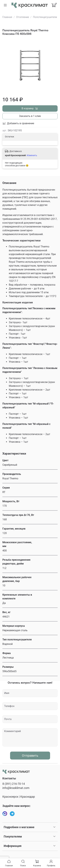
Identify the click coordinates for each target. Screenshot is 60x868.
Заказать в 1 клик (30, 116)
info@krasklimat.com (16, 788)
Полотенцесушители (45, 17)
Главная (7, 17)
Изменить (32, 155)
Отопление (23, 17)
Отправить (30, 756)
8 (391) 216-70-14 (14, 784)
